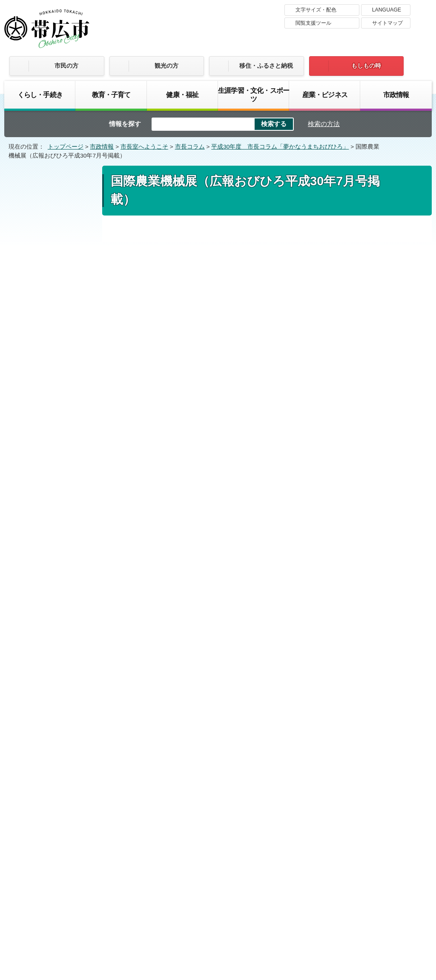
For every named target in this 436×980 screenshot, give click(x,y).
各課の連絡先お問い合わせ (368, 907)
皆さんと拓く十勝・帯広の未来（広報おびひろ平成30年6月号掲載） (54, 524)
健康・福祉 (182, 95)
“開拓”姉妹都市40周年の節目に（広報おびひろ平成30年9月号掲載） (54, 436)
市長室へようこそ (144, 147)
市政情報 (396, 95)
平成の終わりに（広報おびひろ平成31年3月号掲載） (54, 276)
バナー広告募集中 (218, 743)
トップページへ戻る (396, 685)
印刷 (336, 244)
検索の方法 (324, 124)
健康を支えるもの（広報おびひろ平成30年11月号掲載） (54, 372)
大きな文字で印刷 (388, 244)
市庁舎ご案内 (84, 915)
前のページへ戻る (329, 685)
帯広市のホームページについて (105, 853)
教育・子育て (111, 95)
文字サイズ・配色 (316, 10)
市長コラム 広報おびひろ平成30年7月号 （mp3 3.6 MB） (207, 571)
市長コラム (190, 147)
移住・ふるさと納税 (266, 66)
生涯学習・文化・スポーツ (254, 95)
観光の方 (166, 66)
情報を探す (125, 124)
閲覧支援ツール (313, 23)
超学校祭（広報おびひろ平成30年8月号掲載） (54, 464)
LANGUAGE (387, 10)
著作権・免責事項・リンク (207, 853)
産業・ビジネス (325, 95)
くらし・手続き (40, 95)
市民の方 (66, 66)
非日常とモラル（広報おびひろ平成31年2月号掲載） (54, 308)
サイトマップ (387, 23)
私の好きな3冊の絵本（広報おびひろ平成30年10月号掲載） (54, 404)
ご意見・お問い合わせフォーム (169, 653)
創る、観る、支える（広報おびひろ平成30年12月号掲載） (54, 340)
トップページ (66, 147)
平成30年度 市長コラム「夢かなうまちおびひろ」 (280, 147)
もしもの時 (366, 66)
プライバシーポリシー (297, 853)
